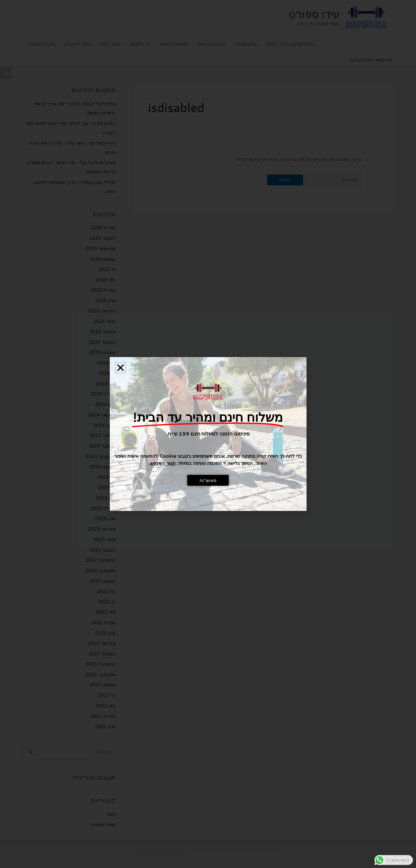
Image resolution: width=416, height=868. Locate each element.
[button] (121, 368)
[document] (208, 434)
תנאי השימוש (163, 463)
